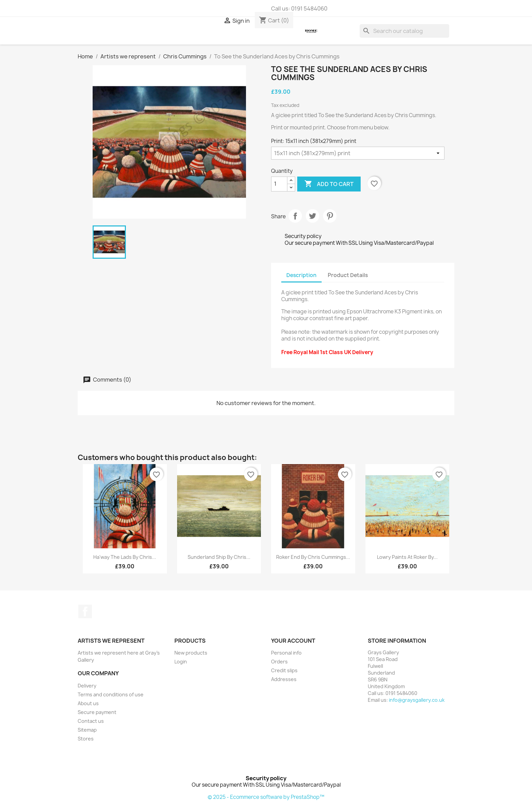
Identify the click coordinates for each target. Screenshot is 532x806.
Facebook (85, 611)
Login (181, 662)
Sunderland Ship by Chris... (219, 557)
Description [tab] (301, 275)
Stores (86, 739)
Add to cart (329, 184)
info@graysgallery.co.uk (417, 700)
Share (295, 216)
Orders (279, 662)
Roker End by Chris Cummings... (313, 557)
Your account (293, 641)
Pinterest (330, 216)
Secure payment (97, 712)
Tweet (312, 216)
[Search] (404, 31)
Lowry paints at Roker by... (407, 557)
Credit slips (284, 670)
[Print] (358, 153)
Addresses (284, 679)
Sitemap (87, 730)
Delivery (87, 686)
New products (191, 653)
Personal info (286, 653)
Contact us (91, 721)
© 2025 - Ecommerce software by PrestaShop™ (266, 797)
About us (88, 703)
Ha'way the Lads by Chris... (125, 557)
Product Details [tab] (348, 275)
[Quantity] (279, 184)
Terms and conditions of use (111, 694)
